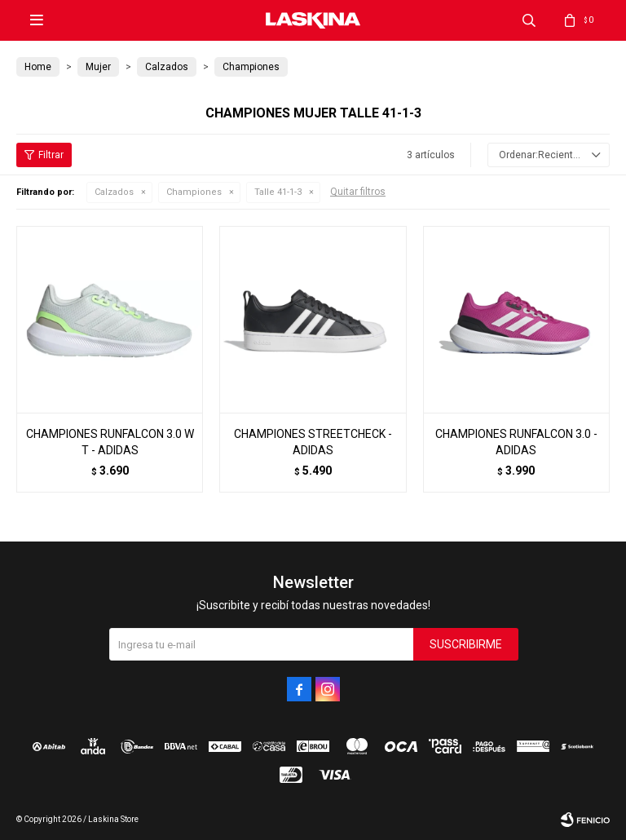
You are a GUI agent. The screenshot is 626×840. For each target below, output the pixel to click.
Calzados (114, 192)
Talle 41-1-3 (278, 192)
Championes (194, 192)
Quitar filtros (358, 192)
